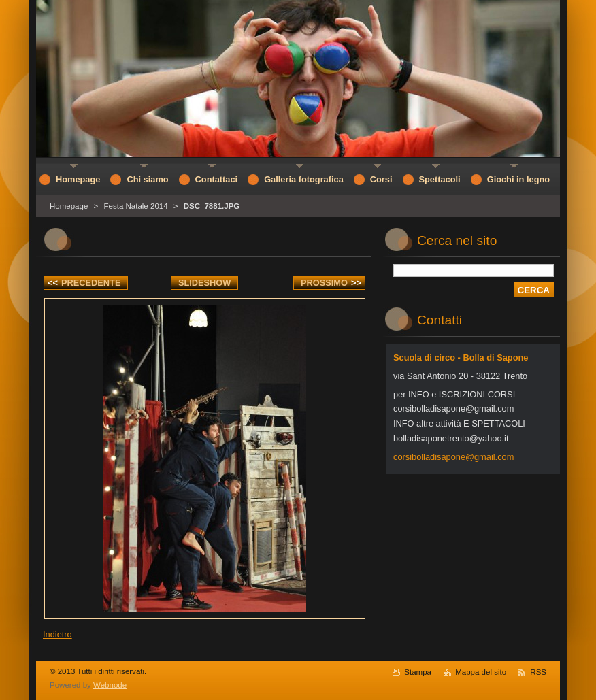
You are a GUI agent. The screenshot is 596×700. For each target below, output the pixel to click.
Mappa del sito (481, 672)
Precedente (84, 283)
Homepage (69, 206)
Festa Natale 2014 (135, 206)
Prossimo (331, 283)
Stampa (418, 672)
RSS (538, 672)
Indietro (57, 634)
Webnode (110, 685)
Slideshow (205, 283)
